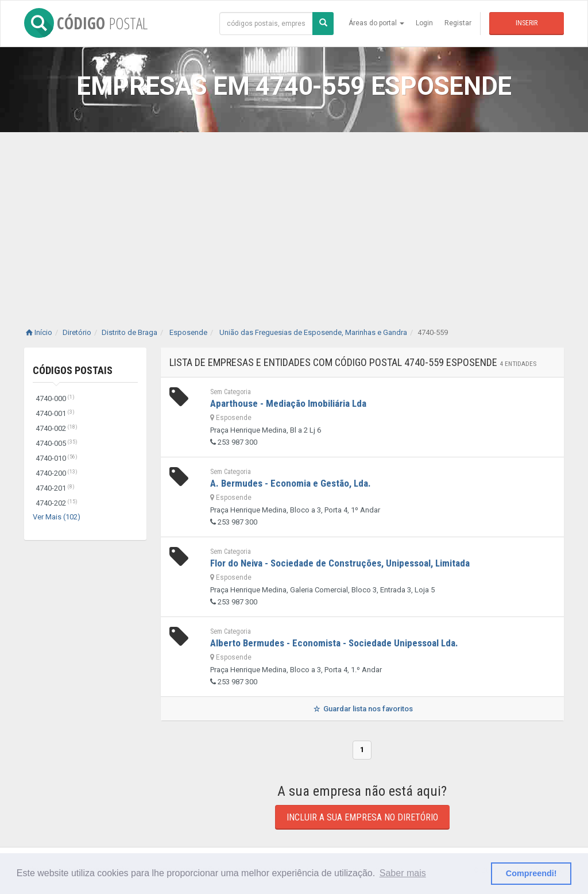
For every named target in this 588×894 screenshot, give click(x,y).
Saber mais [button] (403, 873)
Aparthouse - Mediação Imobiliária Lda (288, 403)
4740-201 (55, 488)
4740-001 (55, 413)
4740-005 (57, 443)
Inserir (527, 23)
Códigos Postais (73, 370)
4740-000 (55, 398)
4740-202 (57, 503)
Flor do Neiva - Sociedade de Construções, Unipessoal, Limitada (340, 563)
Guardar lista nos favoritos (362, 709)
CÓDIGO (86, 23)
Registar (458, 23)
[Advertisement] (294, 218)
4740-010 (57, 458)
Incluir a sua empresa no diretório (362, 817)
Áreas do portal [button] (376, 23)
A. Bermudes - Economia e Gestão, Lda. (291, 483)
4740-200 (57, 473)
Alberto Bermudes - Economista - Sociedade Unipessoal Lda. (334, 643)
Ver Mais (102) (57, 517)
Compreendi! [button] (531, 873)
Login (424, 23)
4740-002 (57, 428)
